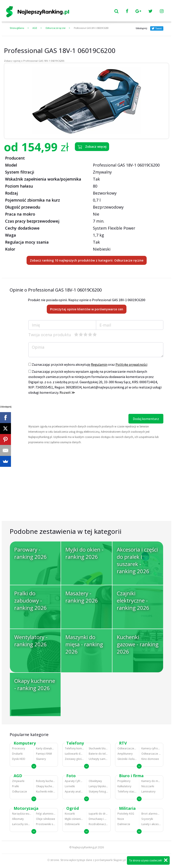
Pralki (15, 786)
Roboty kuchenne (46, 781)
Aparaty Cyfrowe (74, 781)
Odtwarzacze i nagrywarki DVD (151, 754)
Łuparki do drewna (98, 814)
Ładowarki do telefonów (74, 754)
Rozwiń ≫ (67, 392)
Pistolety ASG (126, 814)
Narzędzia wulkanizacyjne (22, 814)
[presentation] (62, 405)
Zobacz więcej (92, 147)
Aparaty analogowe (74, 792)
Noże (121, 819)
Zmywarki (18, 781)
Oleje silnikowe (46, 819)
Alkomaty (18, 819)
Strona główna (17, 28)
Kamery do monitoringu (151, 781)
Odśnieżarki (72, 824)
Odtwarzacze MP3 (127, 748)
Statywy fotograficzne (98, 792)
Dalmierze (124, 824)
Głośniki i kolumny (127, 759)
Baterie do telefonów (98, 754)
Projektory (124, 781)
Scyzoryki (147, 819)
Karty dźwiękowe (46, 748)
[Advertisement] (86, 489)
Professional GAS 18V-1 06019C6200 (91, 28)
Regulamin (99, 364)
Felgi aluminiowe (46, 814)
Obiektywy (95, 781)
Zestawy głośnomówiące (74, 759)
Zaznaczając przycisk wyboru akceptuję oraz (88, 364)
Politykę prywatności (131, 364)
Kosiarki (70, 814)
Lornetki (70, 786)
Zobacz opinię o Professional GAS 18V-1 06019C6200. (34, 61)
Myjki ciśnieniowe (74, 819)
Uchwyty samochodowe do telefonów (98, 759)
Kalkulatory (124, 786)
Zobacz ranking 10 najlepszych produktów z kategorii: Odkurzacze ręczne (87, 260)
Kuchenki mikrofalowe (46, 792)
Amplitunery (125, 754)
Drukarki (17, 754)
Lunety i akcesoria (151, 824)
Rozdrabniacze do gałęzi (98, 824)
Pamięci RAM (44, 754)
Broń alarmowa (151, 814)
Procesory (19, 748)
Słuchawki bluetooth (98, 748)
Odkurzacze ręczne (55, 28)
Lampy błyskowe (98, 786)
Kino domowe (150, 759)
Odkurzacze (20, 792)
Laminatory (148, 792)
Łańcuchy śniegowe (22, 824)
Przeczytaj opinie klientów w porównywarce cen (87, 309)
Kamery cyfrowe (151, 748)
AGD (35, 28)
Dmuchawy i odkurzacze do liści (98, 819)
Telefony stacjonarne (127, 792)
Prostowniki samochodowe (46, 824)
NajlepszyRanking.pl (85, 847)
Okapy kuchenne (46, 786)
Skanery (41, 759)
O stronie (53, 860)
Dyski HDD (19, 759)
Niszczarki (148, 786)
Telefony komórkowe (74, 748)
